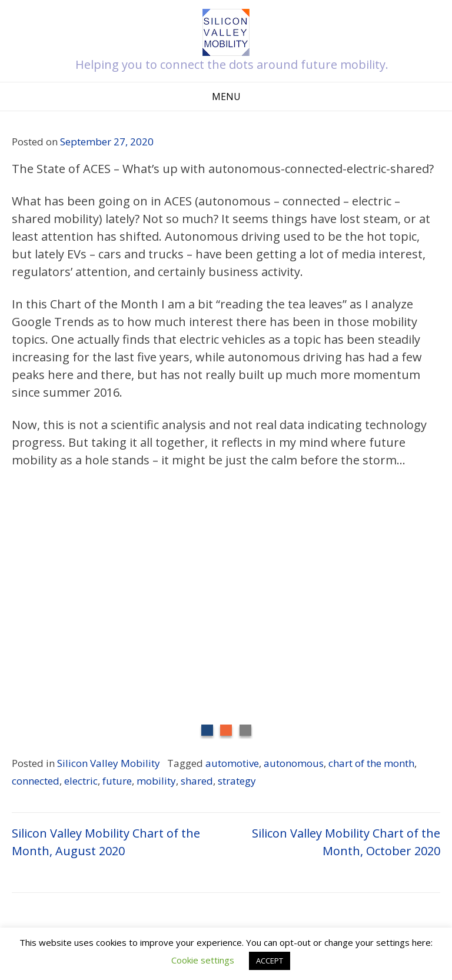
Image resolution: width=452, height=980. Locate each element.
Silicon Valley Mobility (109, 763)
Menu (226, 97)
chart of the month (371, 763)
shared (197, 781)
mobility (156, 781)
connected (36, 781)
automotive (232, 763)
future (117, 781)
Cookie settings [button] (203, 960)
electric (81, 781)
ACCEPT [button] (270, 961)
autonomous (294, 763)
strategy (237, 781)
